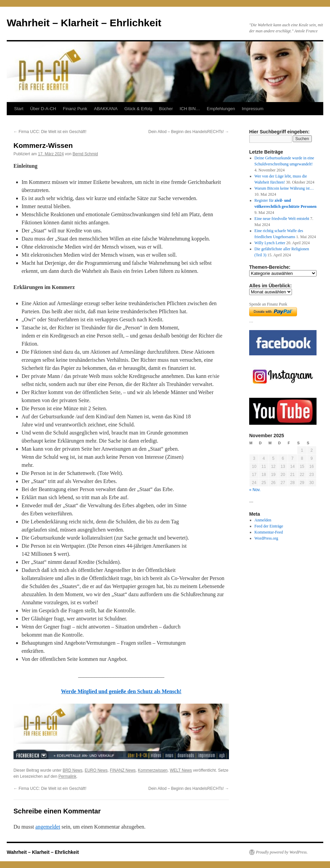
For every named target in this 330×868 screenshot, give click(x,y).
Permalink (67, 776)
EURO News (96, 770)
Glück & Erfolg (138, 109)
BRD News (73, 770)
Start (19, 109)
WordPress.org (266, 538)
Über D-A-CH (43, 109)
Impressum (253, 109)
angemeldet (48, 827)
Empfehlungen (221, 109)
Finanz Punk (75, 109)
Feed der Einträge (269, 526)
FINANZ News (123, 770)
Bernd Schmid (85, 154)
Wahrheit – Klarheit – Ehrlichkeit (84, 23)
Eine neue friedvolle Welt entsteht (282, 219)
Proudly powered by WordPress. (282, 852)
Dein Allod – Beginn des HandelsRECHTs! (189, 132)
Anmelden (263, 520)
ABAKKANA (106, 109)
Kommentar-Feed (269, 532)
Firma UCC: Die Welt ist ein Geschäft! (50, 132)
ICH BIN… (190, 109)
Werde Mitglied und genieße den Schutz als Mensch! (121, 691)
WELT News (181, 770)
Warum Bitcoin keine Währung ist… (284, 188)
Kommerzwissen (153, 770)
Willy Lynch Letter (270, 243)
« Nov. (255, 490)
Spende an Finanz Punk (268, 304)
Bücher (166, 109)
